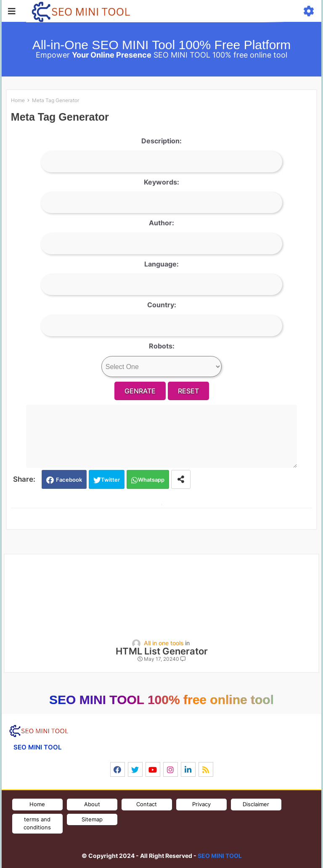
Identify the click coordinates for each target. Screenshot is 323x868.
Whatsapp (151, 480)
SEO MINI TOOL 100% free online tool (161, 700)
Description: (161, 141)
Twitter (110, 480)
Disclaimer (256, 804)
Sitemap (92, 819)
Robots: (162, 346)
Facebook (69, 480)
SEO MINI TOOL (220, 856)
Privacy (201, 804)
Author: (161, 223)
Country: (162, 305)
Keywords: (161, 182)
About (92, 804)
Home (18, 100)
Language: (161, 264)
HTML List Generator (162, 651)
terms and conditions (37, 823)
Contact (147, 804)
